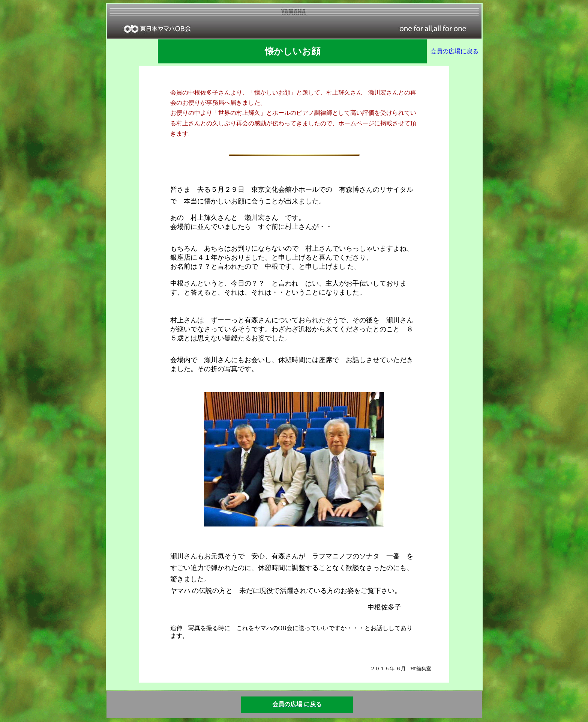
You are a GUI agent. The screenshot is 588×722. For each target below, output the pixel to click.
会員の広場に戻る (454, 51)
